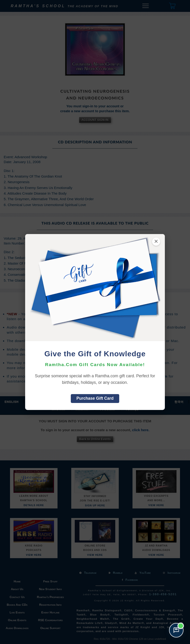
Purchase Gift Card (95, 398)
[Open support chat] (176, 630)
